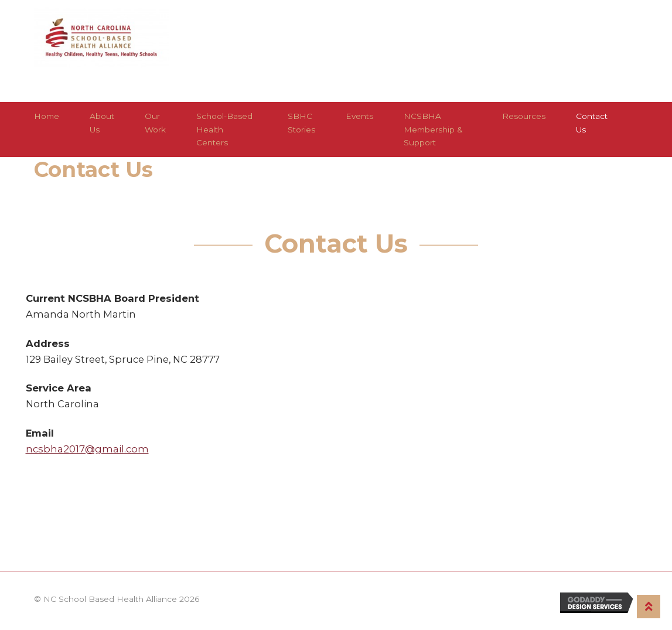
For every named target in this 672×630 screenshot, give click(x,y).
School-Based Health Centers (224, 129)
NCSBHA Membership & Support (433, 129)
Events (359, 116)
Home (47, 116)
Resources (524, 116)
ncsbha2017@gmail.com (87, 449)
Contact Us (592, 122)
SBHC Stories (301, 122)
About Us (102, 122)
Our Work (155, 122)
